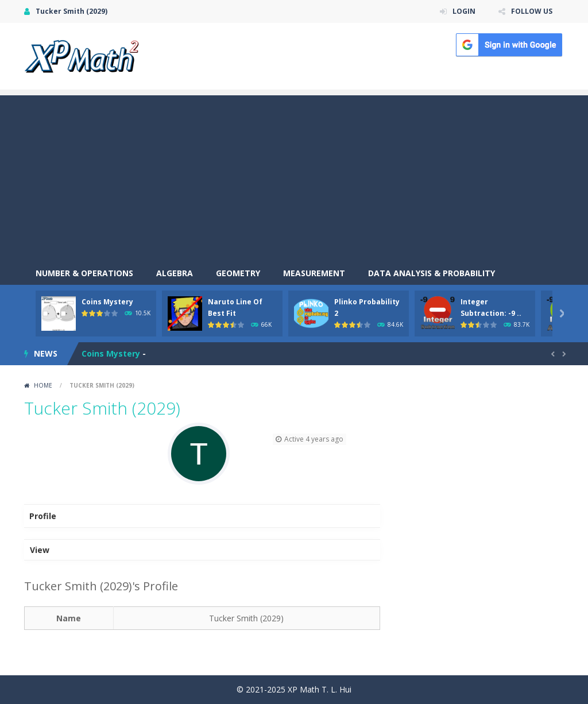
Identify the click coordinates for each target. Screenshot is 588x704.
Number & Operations (84, 273)
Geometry (238, 273)
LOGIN (464, 11)
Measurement (314, 273)
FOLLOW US (532, 11)
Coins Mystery (107, 302)
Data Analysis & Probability (432, 273)
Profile (43, 516)
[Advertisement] (294, 176)
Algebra (175, 273)
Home (43, 385)
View (40, 550)
